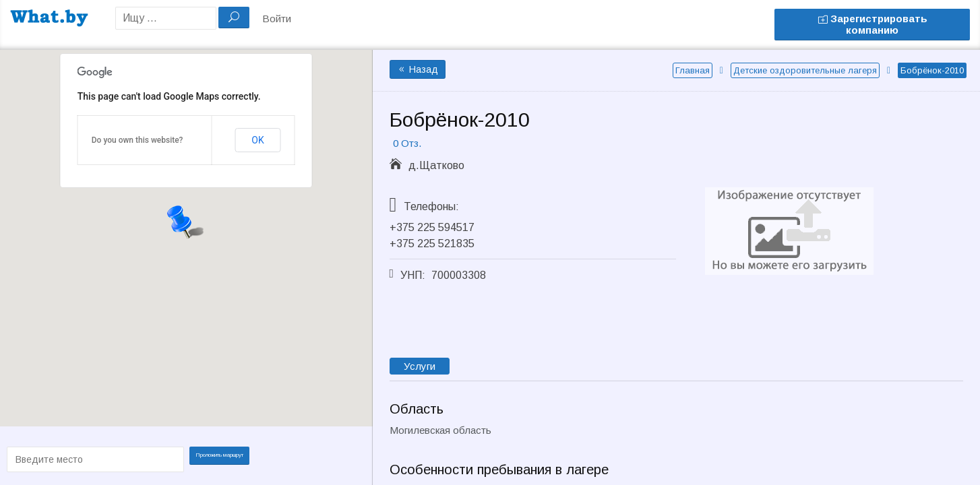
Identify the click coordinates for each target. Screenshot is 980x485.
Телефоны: (431, 206)
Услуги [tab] (420, 366)
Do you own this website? (137, 140)
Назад (418, 69)
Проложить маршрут (224, 458)
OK (257, 140)
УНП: (413, 275)
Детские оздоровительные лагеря (805, 70)
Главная (693, 70)
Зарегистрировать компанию (872, 24)
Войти (277, 19)
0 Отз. (407, 143)
